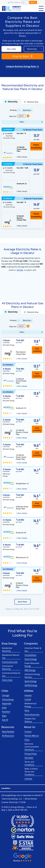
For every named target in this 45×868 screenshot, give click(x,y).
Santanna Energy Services (32, 676)
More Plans (23, 602)
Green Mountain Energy (32, 665)
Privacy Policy (31, 754)
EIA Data (20, 270)
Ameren (28, 695)
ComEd (28, 699)
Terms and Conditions (29, 763)
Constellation (31, 655)
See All (5, 720)
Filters (22, 122)
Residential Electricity (7, 650)
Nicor (27, 710)
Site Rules (29, 758)
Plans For (13, 116)
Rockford (6, 712)
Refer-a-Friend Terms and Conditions (31, 772)
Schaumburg (8, 699)
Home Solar (7, 680)
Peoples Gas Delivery (30, 720)
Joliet (4, 708)
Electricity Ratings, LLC (12, 799)
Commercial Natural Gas (11, 674)
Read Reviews (8, 732)
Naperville (7, 703)
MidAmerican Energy (31, 705)
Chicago (6, 695)
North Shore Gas (32, 715)
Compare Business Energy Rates (22, 66)
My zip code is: (14, 2)
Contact (28, 732)
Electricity (27, 110)
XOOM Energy (31, 685)
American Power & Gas (33, 650)
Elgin (4, 716)
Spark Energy (31, 681)
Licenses (28, 779)
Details (22, 157)
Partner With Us (32, 736)
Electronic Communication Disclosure (32, 747)
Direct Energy (31, 659)
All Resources (8, 736)
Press (27, 740)
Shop (22, 56)
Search (33, 2)
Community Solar (10, 662)
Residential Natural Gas (11, 656)
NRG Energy (30, 670)
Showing (13, 110)
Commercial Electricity (7, 667)
